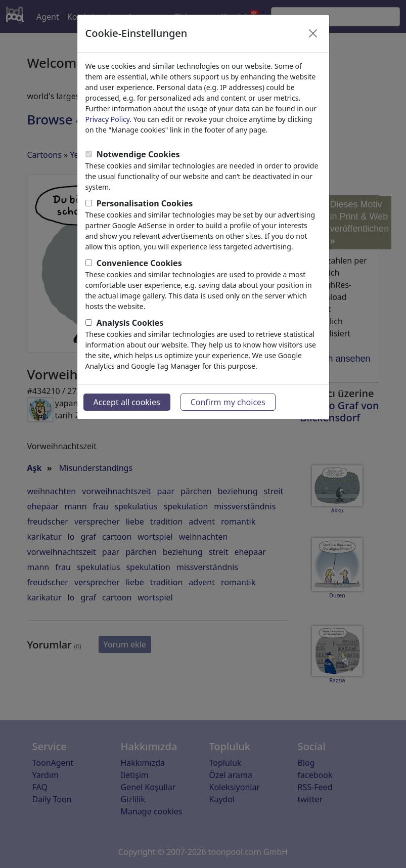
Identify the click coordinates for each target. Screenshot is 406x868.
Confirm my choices (228, 402)
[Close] (313, 33)
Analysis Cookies (130, 323)
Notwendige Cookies (138, 154)
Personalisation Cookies (145, 203)
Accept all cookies (127, 402)
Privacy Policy (108, 119)
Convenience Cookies (139, 263)
